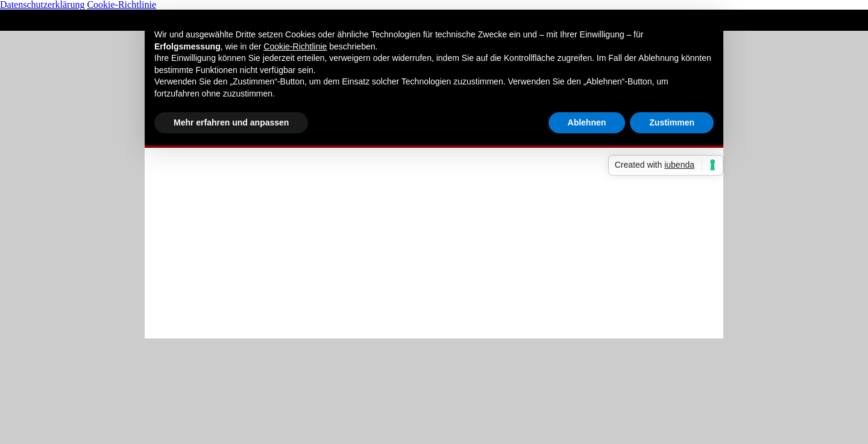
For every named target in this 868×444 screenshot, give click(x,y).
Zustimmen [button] (672, 122)
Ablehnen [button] (587, 122)
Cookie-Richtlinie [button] (295, 46)
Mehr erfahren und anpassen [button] (231, 122)
